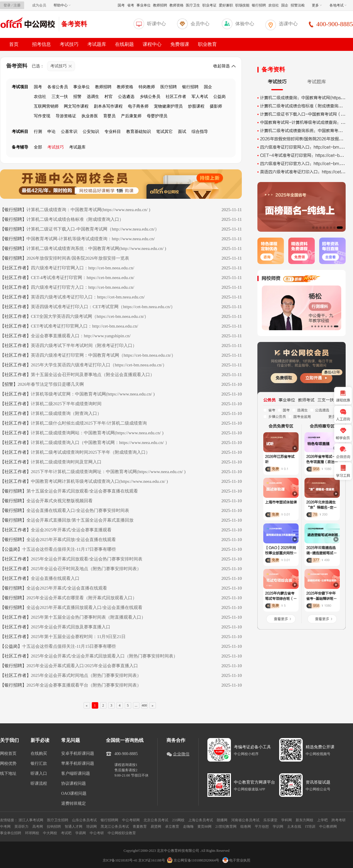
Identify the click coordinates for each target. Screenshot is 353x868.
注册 (17, 5)
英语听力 (21, 827)
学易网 (81, 833)
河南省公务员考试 (245, 820)
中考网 (5, 827)
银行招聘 (259, 5)
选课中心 (288, 24)
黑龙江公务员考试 (115, 827)
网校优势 (8, 764)
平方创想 (262, 827)
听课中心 (156, 24)
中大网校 (50, 833)
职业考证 (209, 5)
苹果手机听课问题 (78, 764)
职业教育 (207, 44)
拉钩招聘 (54, 827)
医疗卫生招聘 (58, 820)
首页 (14, 44)
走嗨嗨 (188, 827)
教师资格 (176, 5)
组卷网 (246, 827)
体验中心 (245, 24)
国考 (121, 5)
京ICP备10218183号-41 (120, 860)
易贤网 (156, 827)
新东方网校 (304, 820)
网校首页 (8, 754)
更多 (317, 5)
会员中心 (200, 24)
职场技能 (242, 5)
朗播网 (222, 820)
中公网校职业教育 (122, 833)
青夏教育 (140, 827)
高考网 (38, 827)
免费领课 (180, 44)
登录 (7, 5)
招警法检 (298, 5)
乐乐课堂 (270, 820)
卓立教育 (172, 827)
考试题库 (97, 44)
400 (144, 705)
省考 (131, 5)
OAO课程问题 (74, 794)
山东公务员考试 (84, 820)
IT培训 (310, 827)
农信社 (274, 5)
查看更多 (281, 619)
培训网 (91, 827)
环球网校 (32, 833)
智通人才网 (74, 827)
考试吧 (66, 833)
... (136, 705)
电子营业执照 (236, 860)
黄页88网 (204, 827)
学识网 (278, 827)
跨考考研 (339, 820)
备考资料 (74, 24)
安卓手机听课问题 (78, 754)
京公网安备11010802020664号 (197, 860)
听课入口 (39, 774)
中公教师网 (328, 827)
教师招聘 (160, 5)
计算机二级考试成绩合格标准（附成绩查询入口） (305, 106)
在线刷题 (124, 44)
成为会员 (39, 5)
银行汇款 (39, 764)
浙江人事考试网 (31, 820)
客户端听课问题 (76, 774)
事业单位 (144, 5)
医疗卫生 (193, 5)
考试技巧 (69, 44)
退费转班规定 (74, 804)
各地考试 (338, 5)
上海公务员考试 (201, 820)
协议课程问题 (74, 784)
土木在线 (294, 827)
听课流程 (39, 784)
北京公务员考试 (156, 820)
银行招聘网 (109, 820)
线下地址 (8, 774)
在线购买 (39, 754)
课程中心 (152, 44)
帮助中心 (62, 5)
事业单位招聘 (11, 833)
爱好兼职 (226, 5)
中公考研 (97, 833)
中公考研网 (131, 820)
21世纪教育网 (226, 827)
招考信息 (41, 44)
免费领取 (284, 378)
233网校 (178, 820)
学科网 (287, 820)
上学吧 (322, 820)
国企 (285, 5)
